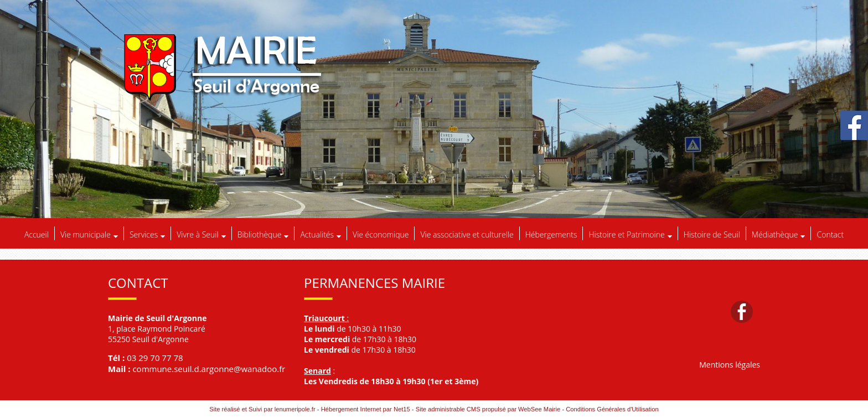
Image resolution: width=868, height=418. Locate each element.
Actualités (317, 234)
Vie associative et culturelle (467, 234)
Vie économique (381, 234)
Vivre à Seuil (197, 234)
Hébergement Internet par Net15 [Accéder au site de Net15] (366, 409)
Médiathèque (775, 234)
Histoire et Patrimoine (626, 234)
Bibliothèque (260, 234)
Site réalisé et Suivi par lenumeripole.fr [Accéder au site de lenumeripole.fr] (262, 409)
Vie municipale (86, 234)
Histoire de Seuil (712, 234)
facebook (742, 311)
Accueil (37, 234)
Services (144, 234)
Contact (830, 234)
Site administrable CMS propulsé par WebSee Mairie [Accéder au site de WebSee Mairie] (488, 409)
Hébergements (551, 234)
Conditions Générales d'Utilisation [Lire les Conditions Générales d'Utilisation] (612, 409)
